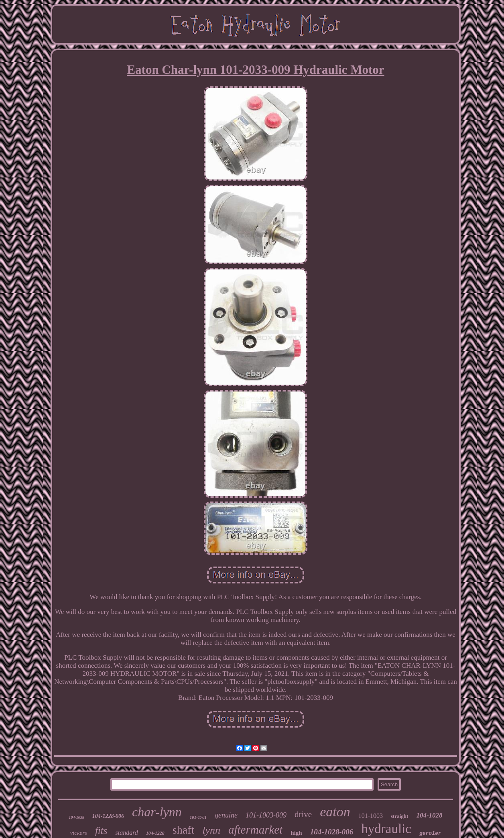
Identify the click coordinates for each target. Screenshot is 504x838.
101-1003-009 (266, 815)
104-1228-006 (108, 816)
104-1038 (76, 817)
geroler (430, 833)
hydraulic (386, 829)
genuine (226, 815)
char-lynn (157, 812)
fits (101, 831)
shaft (183, 830)
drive (303, 814)
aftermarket (255, 830)
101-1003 (371, 816)
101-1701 (198, 817)
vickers (78, 833)
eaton (335, 812)
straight (399, 816)
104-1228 (155, 833)
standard (126, 833)
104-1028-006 (332, 832)
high (296, 833)
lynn (211, 830)
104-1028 (429, 815)
